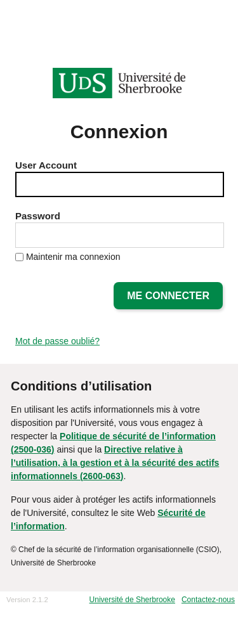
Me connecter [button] (168, 296)
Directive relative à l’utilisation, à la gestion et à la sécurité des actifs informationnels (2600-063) (115, 463)
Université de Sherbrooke (132, 600)
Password (38, 216)
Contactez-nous (208, 600)
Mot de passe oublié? (57, 341)
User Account (46, 165)
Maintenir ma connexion (73, 257)
